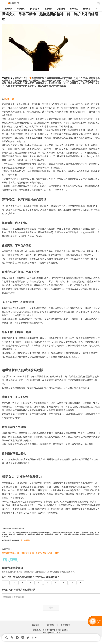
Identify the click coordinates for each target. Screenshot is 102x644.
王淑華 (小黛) (9, 99)
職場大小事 (35, 9)
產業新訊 (8, 9)
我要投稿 (36, 625)
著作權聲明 (65, 625)
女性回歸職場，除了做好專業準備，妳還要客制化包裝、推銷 (31, 553)
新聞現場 (87, 9)
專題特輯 (48, 9)
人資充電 (61, 9)
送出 (51, 608)
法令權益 (74, 9)
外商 (5, 560)
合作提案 (50, 625)
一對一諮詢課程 (25, 540)
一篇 (29, 78)
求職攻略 (21, 9)
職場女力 (13, 560)
